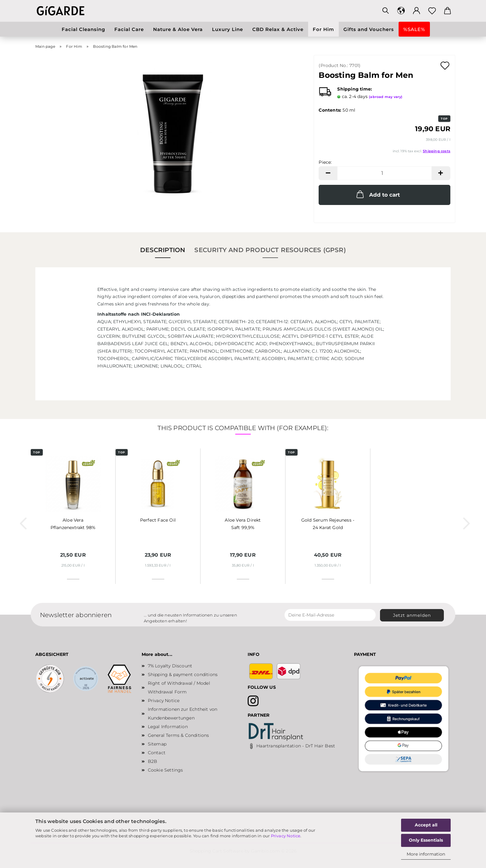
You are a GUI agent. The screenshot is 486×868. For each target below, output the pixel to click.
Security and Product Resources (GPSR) (270, 250)
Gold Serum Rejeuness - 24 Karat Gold (328, 524)
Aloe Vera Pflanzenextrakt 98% (73, 524)
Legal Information (168, 727)
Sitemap (157, 744)
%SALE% (414, 29)
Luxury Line (228, 29)
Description (163, 250)
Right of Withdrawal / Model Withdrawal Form (179, 688)
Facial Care (129, 29)
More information (426, 854)
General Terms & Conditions (179, 735)
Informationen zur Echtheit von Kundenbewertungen (183, 714)
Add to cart (378, 194)
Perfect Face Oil (158, 520)
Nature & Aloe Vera (178, 29)
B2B (153, 761)
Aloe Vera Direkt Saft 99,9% (243, 524)
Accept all (426, 825)
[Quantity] (384, 173)
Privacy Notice (286, 836)
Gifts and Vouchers (369, 29)
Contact (157, 753)
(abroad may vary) (386, 97)
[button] (401, 11)
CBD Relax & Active (278, 29)
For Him (323, 29)
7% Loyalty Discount (170, 666)
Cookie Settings (166, 770)
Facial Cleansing (83, 29)
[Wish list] (432, 11)
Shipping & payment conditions (183, 674)
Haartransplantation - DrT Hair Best (296, 746)
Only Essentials (426, 840)
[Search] (386, 11)
